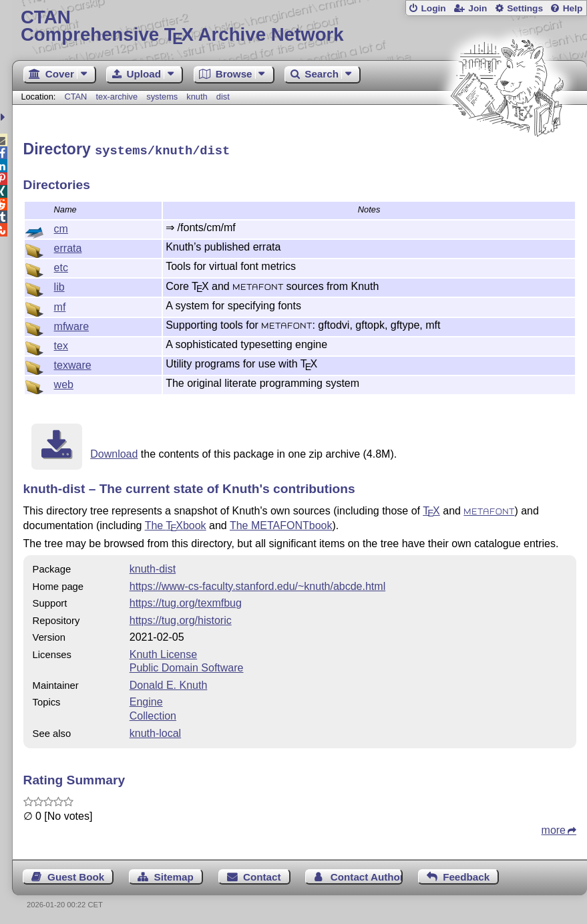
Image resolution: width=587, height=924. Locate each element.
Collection (153, 714)
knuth (197, 97)
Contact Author (367, 875)
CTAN (75, 97)
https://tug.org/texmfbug (186, 601)
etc (61, 266)
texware (73, 363)
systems (162, 97)
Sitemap (174, 875)
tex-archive (117, 97)
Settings (525, 8)
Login (433, 8)
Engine (146, 700)
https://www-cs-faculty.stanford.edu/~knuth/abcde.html (257, 584)
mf (60, 305)
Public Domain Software (187, 666)
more (554, 828)
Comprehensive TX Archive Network (300, 26)
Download (114, 452)
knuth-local (155, 731)
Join (477, 8)
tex (61, 344)
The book (176, 523)
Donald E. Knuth (169, 683)
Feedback (466, 875)
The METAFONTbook (281, 523)
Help (573, 8)
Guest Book (76, 875)
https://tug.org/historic (181, 618)
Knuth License (163, 652)
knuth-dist (153, 567)
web (64, 382)
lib (59, 285)
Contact (262, 875)
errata (68, 246)
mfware (71, 324)
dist (223, 97)
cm (61, 227)
